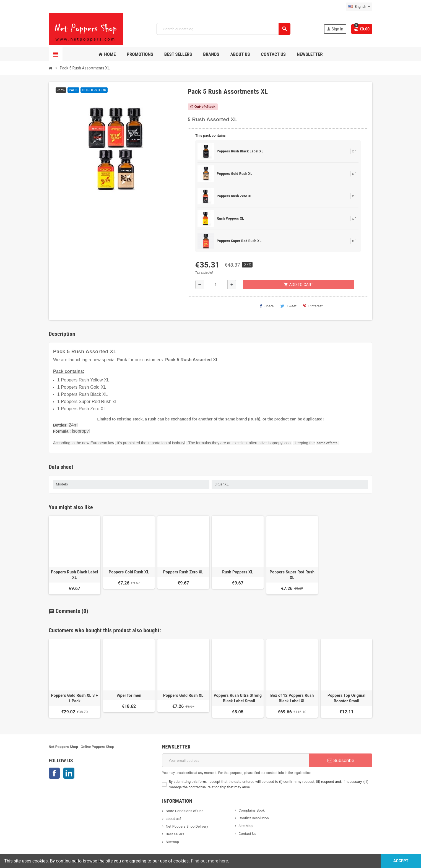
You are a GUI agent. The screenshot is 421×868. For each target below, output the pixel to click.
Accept (401, 861)
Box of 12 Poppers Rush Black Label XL (292, 698)
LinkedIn (69, 773)
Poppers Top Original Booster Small (346, 698)
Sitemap (172, 842)
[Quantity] (216, 285)
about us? (173, 819)
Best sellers (175, 834)
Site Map (245, 826)
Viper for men (129, 695)
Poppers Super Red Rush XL (239, 241)
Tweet (288, 306)
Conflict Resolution (254, 818)
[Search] (223, 29)
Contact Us (247, 834)
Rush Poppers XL (231, 219)
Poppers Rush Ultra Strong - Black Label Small (238, 698)
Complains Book (252, 810)
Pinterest (313, 306)
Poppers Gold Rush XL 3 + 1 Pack (75, 698)
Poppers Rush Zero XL (235, 196)
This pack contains (210, 135)
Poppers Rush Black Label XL (240, 151)
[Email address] (236, 760)
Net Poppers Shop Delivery (187, 826)
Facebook (54, 773)
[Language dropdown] (359, 7)
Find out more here (209, 861)
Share (267, 306)
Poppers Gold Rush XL (235, 174)
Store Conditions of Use (184, 811)
